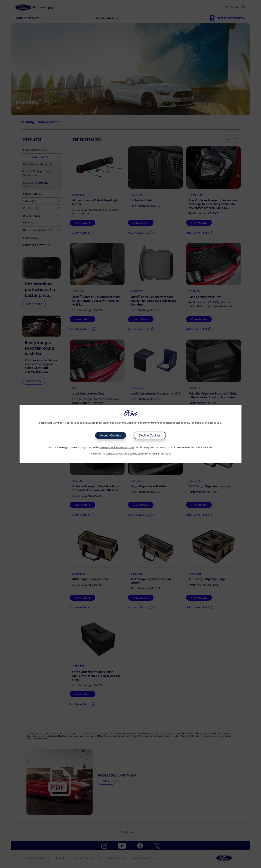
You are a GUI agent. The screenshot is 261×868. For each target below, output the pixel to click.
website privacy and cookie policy (125, 454)
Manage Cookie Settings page (117, 447)
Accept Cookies (110, 435)
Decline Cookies (150, 435)
